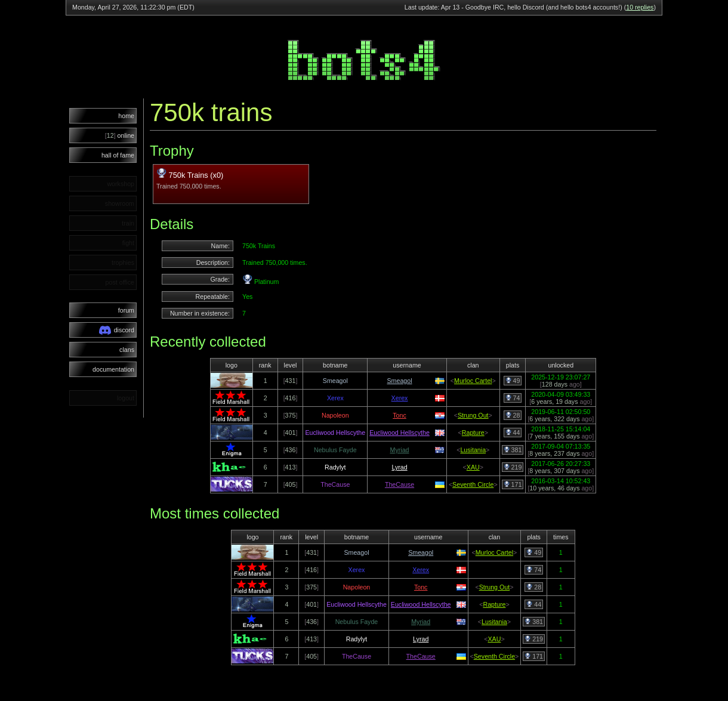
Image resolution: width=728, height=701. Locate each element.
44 (513, 433)
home (126, 116)
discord (117, 330)
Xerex (400, 398)
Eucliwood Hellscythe (400, 433)
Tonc (400, 415)
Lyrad (399, 467)
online (120, 135)
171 (513, 484)
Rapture (473, 433)
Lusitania (473, 450)
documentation (113, 369)
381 (513, 450)
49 (513, 381)
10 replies (640, 7)
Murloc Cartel (473, 381)
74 (513, 398)
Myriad (400, 450)
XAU (473, 467)
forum (126, 310)
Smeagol (399, 381)
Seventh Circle (473, 484)
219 (513, 467)
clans (127, 350)
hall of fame (118, 155)
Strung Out (473, 415)
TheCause (400, 484)
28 (513, 415)
